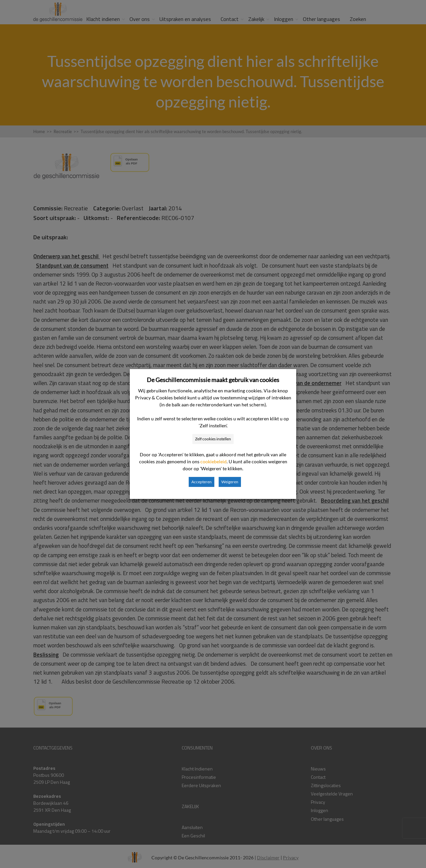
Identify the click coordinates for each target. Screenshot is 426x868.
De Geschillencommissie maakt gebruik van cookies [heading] (213, 380)
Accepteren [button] (202, 482)
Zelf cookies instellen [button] (213, 439)
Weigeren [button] (230, 482)
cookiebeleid (213, 461)
